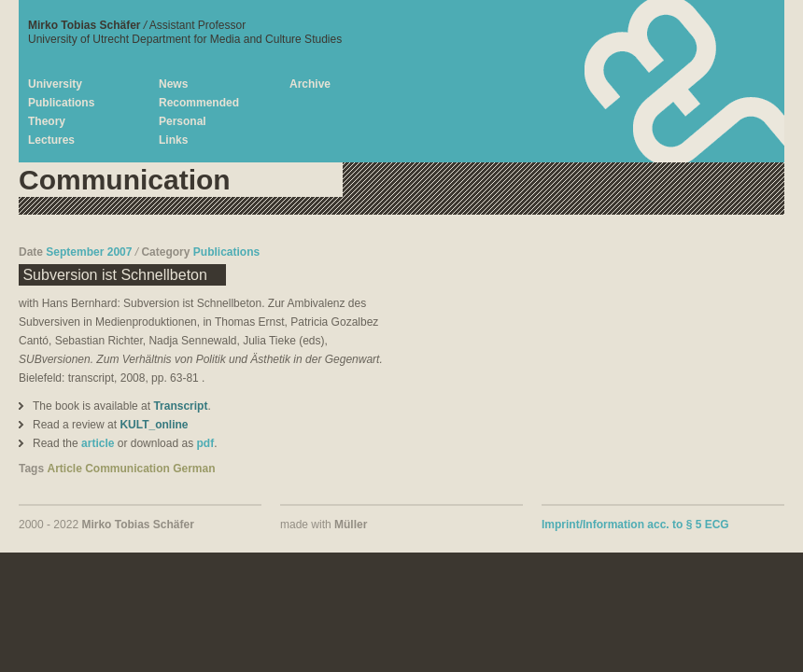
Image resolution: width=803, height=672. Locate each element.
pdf (205, 443)
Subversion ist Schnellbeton (113, 275)
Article (64, 469)
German (194, 469)
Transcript (180, 406)
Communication (127, 469)
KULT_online (154, 425)
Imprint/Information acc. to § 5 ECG (635, 525)
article (98, 443)
